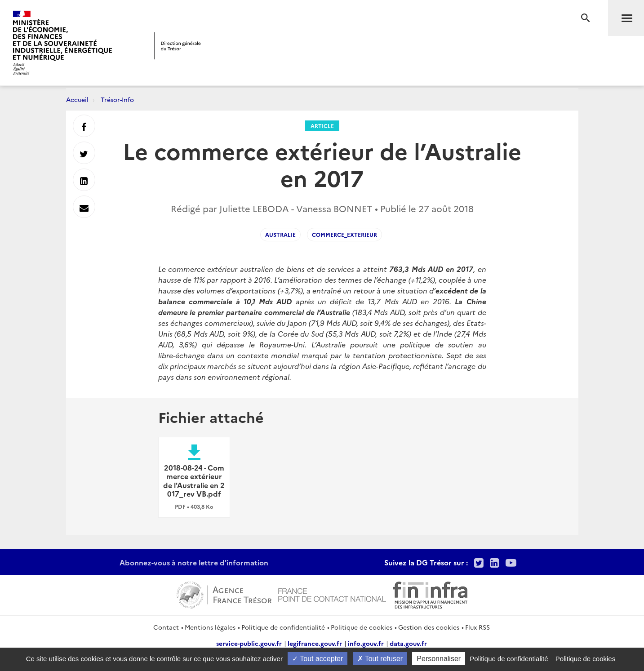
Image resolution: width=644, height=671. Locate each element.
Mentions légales (210, 627)
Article (322, 126)
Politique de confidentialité (283, 627)
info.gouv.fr (366, 643)
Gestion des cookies (429, 627)
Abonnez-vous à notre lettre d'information (194, 562)
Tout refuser (380, 659)
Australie (280, 234)
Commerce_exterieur (344, 234)
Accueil (77, 99)
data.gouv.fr (408, 643)
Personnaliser (439, 659)
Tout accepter (318, 659)
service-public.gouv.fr (249, 643)
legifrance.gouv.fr (315, 643)
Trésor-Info (117, 99)
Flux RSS (477, 627)
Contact (166, 627)
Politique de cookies (362, 627)
